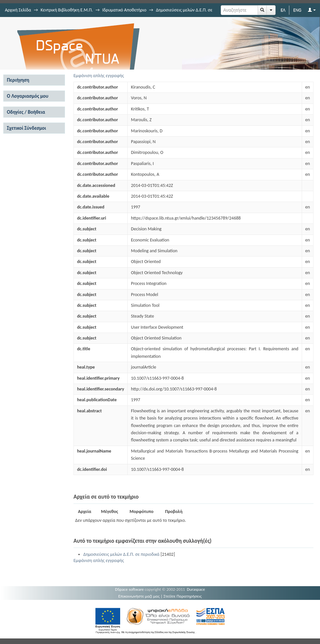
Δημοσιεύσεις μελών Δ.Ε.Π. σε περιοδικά (121, 554)
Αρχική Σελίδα (18, 10)
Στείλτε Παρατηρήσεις (183, 596)
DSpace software (129, 589)
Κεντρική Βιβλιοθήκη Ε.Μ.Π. (67, 10)
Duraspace (196, 589)
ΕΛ (283, 10)
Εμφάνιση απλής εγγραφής (99, 76)
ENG (297, 10)
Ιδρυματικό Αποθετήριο (124, 10)
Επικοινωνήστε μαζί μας (139, 596)
